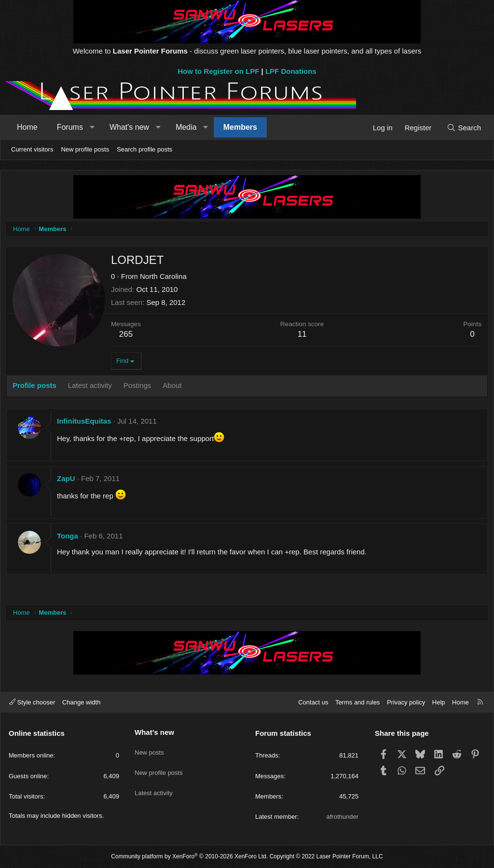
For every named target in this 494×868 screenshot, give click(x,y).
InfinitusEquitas (87, 423)
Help (439, 702)
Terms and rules (357, 702)
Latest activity (154, 784)
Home (27, 127)
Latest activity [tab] (92, 388)
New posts (149, 749)
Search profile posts (144, 149)
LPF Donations (291, 71)
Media (186, 127)
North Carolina (166, 279)
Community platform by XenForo (189, 856)
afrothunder (343, 817)
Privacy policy (406, 702)
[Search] (464, 128)
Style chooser (32, 702)
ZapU (69, 481)
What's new (129, 127)
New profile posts (85, 149)
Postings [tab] (140, 388)
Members (240, 127)
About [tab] (174, 388)
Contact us (313, 702)
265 (128, 337)
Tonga (70, 538)
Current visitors (32, 149)
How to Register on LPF (218, 71)
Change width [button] (82, 702)
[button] (92, 127)
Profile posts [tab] (37, 388)
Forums (70, 127)
